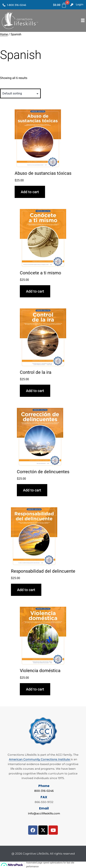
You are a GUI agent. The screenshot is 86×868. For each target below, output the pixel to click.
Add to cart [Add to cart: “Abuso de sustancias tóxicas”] (30, 192)
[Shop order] (20, 93)
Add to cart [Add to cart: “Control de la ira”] (35, 391)
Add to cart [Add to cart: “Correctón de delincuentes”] (32, 490)
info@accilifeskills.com (44, 813)
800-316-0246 (44, 791)
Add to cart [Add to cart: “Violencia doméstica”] (35, 689)
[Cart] (60, 5)
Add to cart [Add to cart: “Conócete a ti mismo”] (35, 291)
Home (4, 34)
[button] (83, 20)
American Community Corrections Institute (40, 759)
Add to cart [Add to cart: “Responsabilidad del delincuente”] (26, 590)
